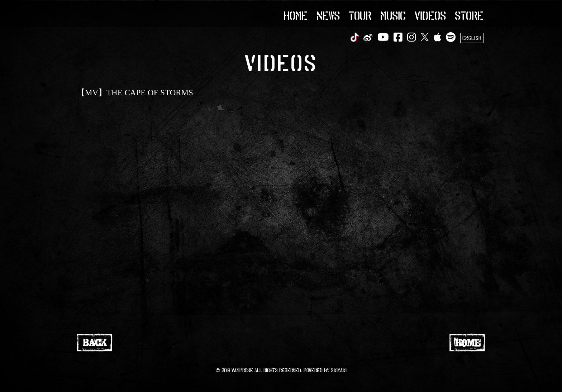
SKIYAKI (339, 370)
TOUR (360, 15)
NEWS (328, 15)
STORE (469, 15)
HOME (296, 15)
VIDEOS (430, 15)
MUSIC (393, 15)
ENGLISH (472, 38)
